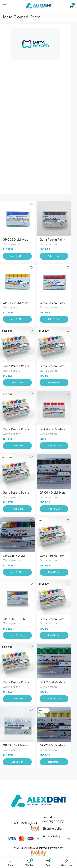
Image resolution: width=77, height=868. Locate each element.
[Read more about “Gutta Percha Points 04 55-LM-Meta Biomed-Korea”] (54, 383)
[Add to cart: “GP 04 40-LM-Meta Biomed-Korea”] (54, 509)
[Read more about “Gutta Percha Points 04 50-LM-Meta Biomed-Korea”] (17, 446)
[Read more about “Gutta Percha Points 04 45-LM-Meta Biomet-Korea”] (17, 509)
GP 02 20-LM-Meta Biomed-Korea (52, 747)
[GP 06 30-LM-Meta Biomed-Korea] (17, 218)
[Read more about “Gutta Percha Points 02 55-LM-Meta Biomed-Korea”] (17, 699)
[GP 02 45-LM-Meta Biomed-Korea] (17, 724)
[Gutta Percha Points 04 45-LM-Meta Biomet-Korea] (17, 471)
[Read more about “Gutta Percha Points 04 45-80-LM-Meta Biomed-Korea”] (17, 383)
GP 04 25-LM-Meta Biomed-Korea (52, 431)
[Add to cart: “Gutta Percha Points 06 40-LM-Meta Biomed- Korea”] (54, 256)
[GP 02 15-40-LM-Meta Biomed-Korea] (17, 534)
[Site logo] (38, 5)
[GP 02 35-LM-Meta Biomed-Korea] (54, 661)
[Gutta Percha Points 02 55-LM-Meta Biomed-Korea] (17, 661)
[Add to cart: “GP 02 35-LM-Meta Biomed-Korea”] (54, 699)
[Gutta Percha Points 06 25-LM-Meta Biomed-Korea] (54, 282)
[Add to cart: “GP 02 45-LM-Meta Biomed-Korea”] (17, 762)
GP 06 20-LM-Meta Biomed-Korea (16, 304)
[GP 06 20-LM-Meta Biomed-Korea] (17, 282)
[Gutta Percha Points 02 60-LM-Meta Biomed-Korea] (54, 598)
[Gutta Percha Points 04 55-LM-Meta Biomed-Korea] (54, 345)
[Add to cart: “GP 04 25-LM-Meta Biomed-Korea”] (54, 446)
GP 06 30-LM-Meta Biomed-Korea (16, 241)
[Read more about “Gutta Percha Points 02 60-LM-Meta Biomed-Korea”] (54, 635)
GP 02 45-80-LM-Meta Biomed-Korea (16, 620)
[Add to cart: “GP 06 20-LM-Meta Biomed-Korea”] (17, 319)
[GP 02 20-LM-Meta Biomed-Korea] (54, 724)
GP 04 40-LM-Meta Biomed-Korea (53, 494)
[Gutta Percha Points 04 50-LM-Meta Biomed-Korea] (17, 408)
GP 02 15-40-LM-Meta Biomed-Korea (16, 557)
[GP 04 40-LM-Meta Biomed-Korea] (54, 471)
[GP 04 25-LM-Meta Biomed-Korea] (54, 408)
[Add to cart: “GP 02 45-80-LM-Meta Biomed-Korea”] (17, 635)
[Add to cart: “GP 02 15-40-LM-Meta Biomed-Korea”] (17, 572)
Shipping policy (52, 829)
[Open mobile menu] (5, 6)
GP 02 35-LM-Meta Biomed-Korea (52, 684)
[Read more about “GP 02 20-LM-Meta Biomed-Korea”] (54, 762)
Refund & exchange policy (53, 819)
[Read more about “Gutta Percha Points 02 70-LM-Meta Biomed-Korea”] (54, 572)
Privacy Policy (51, 836)
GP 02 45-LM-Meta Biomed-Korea (16, 747)
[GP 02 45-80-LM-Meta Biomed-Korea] (17, 598)
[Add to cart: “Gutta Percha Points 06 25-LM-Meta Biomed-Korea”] (54, 319)
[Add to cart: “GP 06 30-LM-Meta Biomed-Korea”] (17, 256)
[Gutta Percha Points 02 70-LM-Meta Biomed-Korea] (54, 534)
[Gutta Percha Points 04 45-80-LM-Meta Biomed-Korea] (17, 345)
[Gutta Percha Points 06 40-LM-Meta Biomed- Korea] (54, 218)
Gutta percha (12, 244)
